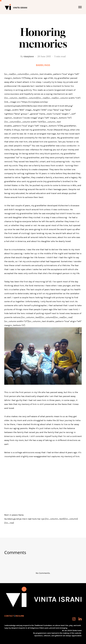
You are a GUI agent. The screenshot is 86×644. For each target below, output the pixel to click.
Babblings (43, 65)
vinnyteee (29, 56)
